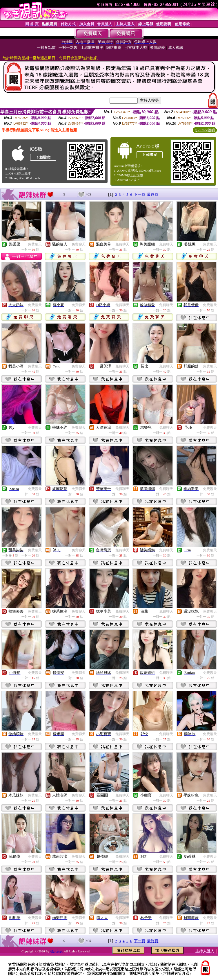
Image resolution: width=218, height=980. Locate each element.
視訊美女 (57, 951)
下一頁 (140, 194)
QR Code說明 (205, 130)
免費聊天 (35, 244)
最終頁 (153, 194)
